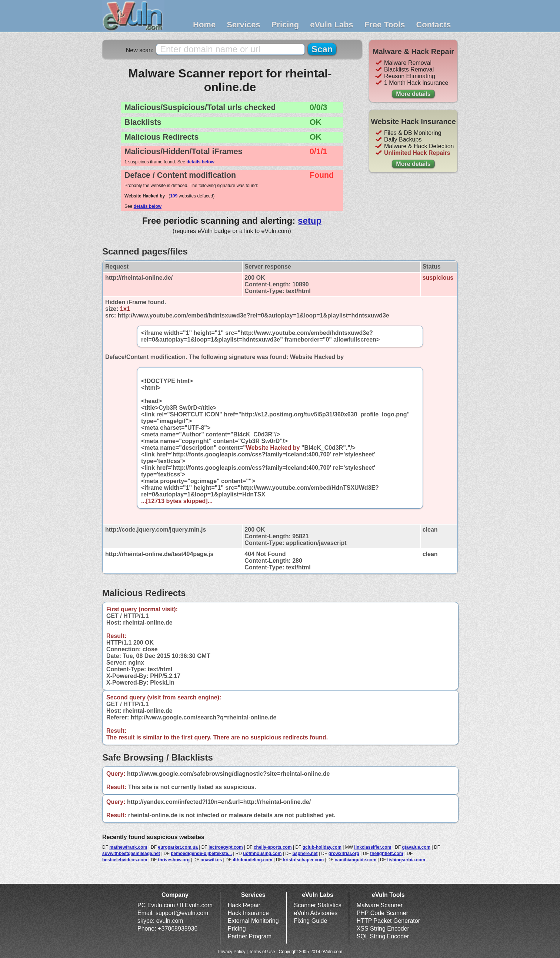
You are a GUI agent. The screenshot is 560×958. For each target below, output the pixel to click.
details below (200, 162)
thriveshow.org (174, 860)
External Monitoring (253, 921)
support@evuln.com (182, 913)
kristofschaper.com (303, 860)
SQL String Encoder (383, 936)
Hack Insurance (248, 913)
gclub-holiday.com (322, 847)
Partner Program (250, 936)
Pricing (285, 25)
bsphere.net (305, 854)
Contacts (433, 25)
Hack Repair (244, 905)
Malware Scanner (380, 905)
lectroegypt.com (226, 847)
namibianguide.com (355, 860)
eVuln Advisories (316, 913)
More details (413, 94)
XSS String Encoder (383, 929)
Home (204, 25)
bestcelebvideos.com (125, 860)
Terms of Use (262, 952)
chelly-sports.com (273, 847)
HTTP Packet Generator (388, 921)
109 (174, 196)
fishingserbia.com (406, 860)
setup (310, 221)
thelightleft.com (386, 854)
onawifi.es (211, 860)
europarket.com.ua (178, 847)
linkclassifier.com (373, 847)
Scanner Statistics (318, 905)
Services (244, 25)
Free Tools (385, 25)
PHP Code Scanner (382, 913)
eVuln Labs (332, 25)
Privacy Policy (232, 952)
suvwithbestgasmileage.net (131, 854)
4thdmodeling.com (252, 860)
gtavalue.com (416, 847)
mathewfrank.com (128, 847)
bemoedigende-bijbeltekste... (201, 854)
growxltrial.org (344, 854)
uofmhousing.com (262, 854)
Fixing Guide (311, 921)
